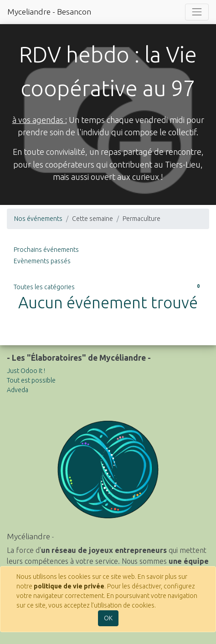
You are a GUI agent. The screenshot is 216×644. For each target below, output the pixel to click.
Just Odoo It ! (26, 371)
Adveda (18, 390)
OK (108, 618)
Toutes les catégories (108, 286)
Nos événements (38, 219)
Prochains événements (46, 250)
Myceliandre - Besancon (49, 12)
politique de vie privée (69, 586)
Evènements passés (42, 261)
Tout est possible (31, 380)
